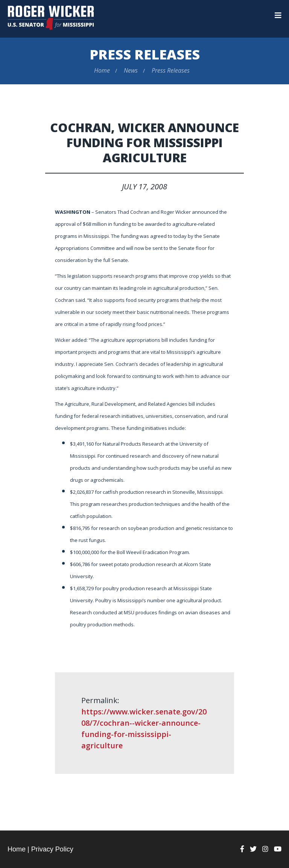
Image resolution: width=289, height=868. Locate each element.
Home (102, 70)
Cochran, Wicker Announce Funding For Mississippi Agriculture (144, 142)
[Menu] (278, 15)
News (131, 70)
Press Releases (145, 54)
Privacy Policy (52, 849)
